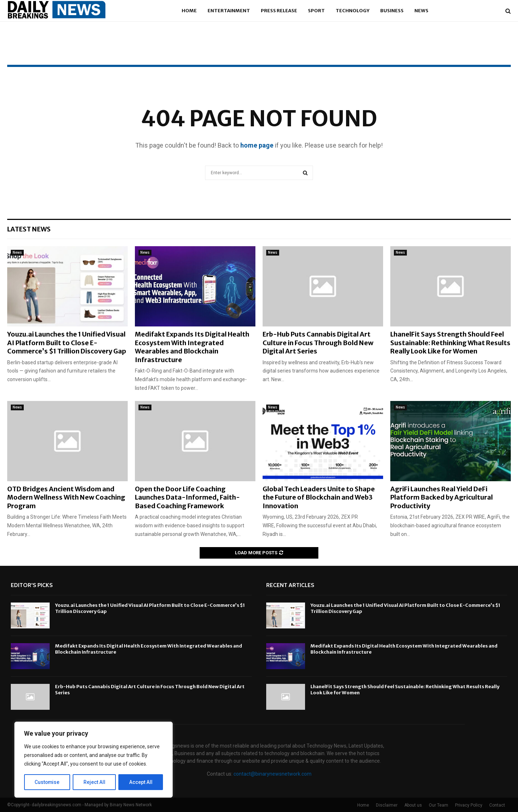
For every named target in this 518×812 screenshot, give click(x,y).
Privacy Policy (469, 805)
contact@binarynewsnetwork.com (272, 774)
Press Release (279, 11)
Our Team (439, 805)
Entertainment (229, 11)
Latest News (29, 229)
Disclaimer (387, 805)
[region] (94, 760)
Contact (497, 805)
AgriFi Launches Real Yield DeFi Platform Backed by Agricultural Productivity (442, 497)
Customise (47, 782)
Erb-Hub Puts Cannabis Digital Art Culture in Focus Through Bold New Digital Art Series (318, 343)
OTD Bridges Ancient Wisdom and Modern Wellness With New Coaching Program (66, 497)
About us (413, 805)
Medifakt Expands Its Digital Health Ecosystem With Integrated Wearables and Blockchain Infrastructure (192, 347)
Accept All (141, 782)
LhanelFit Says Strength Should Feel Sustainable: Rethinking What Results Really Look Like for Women (450, 343)
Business (392, 11)
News (421, 11)
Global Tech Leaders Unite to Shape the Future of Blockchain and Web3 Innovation (319, 497)
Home (189, 11)
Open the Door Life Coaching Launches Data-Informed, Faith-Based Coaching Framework (187, 497)
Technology (353, 11)
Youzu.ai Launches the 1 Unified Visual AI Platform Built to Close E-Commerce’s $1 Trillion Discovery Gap (67, 343)
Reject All (95, 782)
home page (257, 145)
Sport (316, 11)
